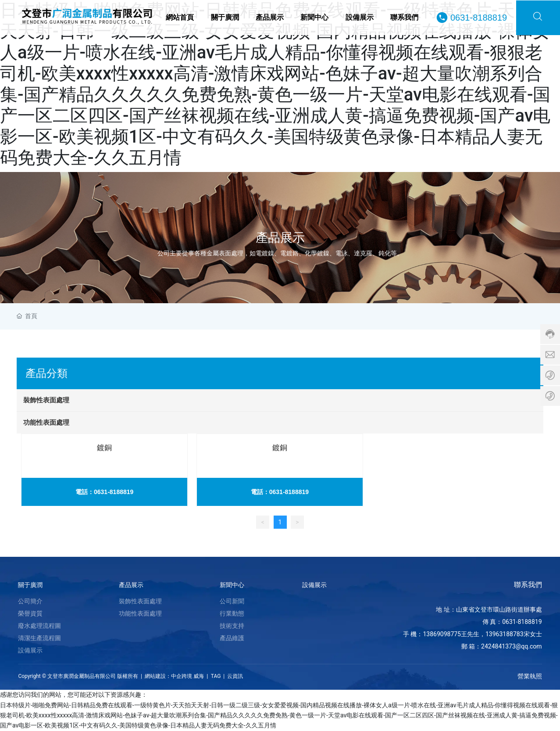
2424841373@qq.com (511, 646)
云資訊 (235, 676)
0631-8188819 (479, 18)
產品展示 (280, 237)
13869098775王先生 (451, 634)
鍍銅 (104, 448)
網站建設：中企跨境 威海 (174, 676)
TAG (215, 676)
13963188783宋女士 (514, 634)
